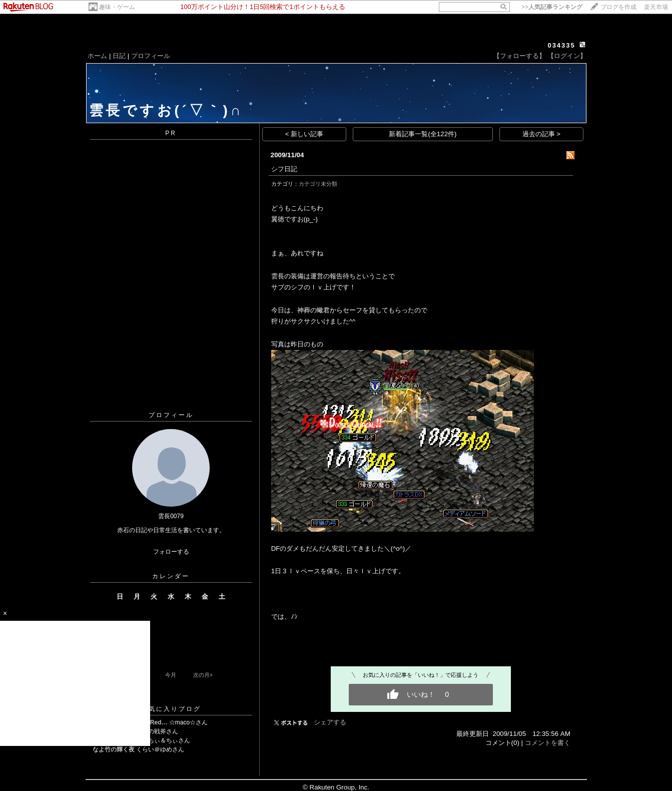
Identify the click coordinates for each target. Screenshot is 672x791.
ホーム (97, 56)
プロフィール (151, 56)
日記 (119, 56)
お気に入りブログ (171, 709)
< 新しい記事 (304, 134)
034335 (561, 45)
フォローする (171, 552)
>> (552, 7)
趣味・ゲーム (117, 7)
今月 (171, 675)
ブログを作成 (618, 7)
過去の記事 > (542, 134)
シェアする (330, 722)
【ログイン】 (567, 56)
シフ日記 (284, 169)
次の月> (203, 675)
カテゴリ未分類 (318, 184)
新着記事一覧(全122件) (423, 134)
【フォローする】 (519, 56)
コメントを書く (548, 743)
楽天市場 (656, 7)
